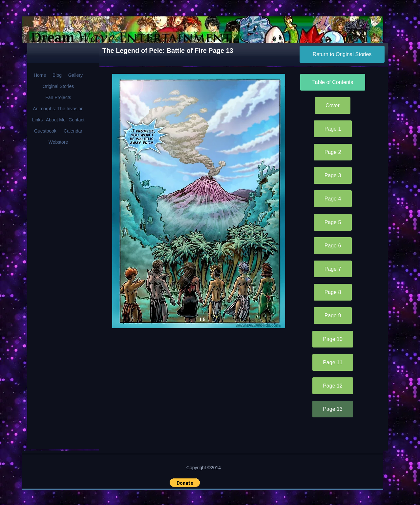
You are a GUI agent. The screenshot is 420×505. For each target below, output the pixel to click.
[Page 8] (333, 292)
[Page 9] (333, 316)
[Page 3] (333, 175)
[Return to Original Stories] (342, 54)
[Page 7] (333, 269)
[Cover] (333, 105)
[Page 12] (333, 386)
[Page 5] (333, 222)
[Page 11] (333, 362)
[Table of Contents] (333, 82)
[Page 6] (333, 246)
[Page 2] (333, 152)
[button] (185, 483)
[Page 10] (333, 339)
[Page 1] (333, 129)
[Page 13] (333, 409)
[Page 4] (333, 199)
